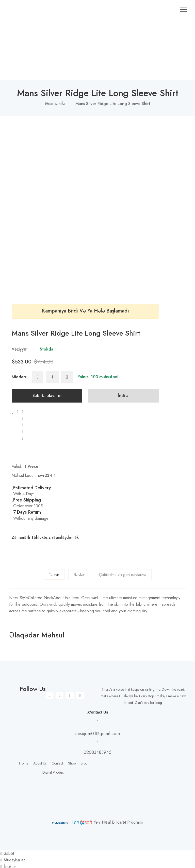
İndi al (124, 380)
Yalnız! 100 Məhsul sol (98, 362)
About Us (40, 748)
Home (24, 748)
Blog (84, 748)
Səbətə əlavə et (47, 380)
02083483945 (97, 737)
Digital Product (53, 757)
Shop (72, 748)
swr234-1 (47, 460)
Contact (57, 748)
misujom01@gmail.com (97, 718)
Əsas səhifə (55, 88)
